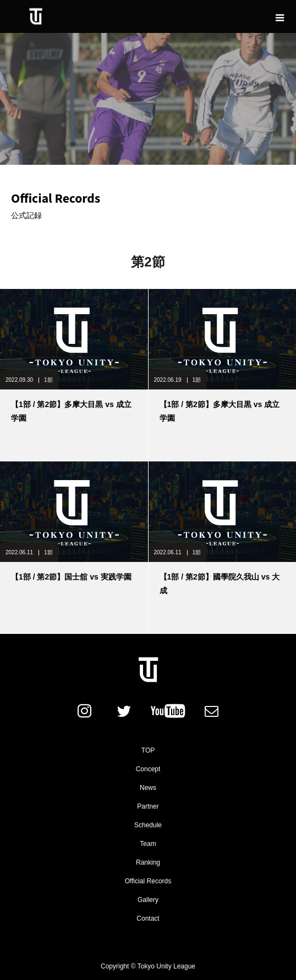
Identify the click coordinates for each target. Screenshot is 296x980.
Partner (148, 806)
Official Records (148, 881)
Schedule (148, 825)
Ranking (148, 862)
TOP (148, 750)
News (148, 788)
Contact (148, 918)
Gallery (148, 900)
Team (148, 844)
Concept (148, 769)
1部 (48, 380)
